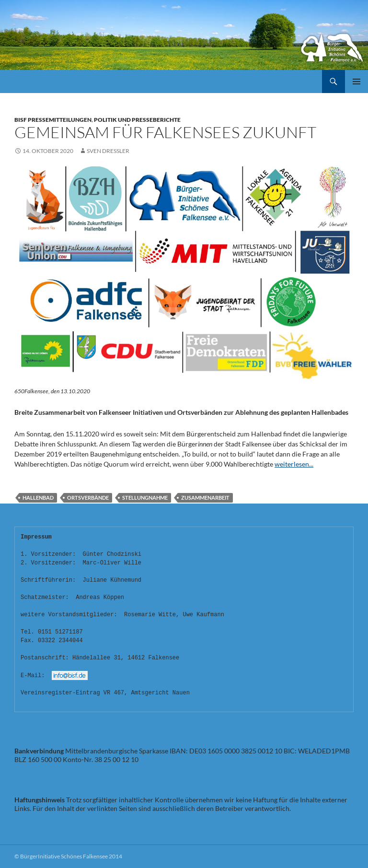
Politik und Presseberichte (137, 120)
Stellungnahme (145, 498)
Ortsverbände (88, 498)
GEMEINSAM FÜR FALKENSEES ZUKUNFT (165, 132)
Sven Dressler (108, 151)
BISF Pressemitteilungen (53, 120)
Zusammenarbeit (205, 498)
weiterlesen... (294, 464)
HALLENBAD (38, 498)
